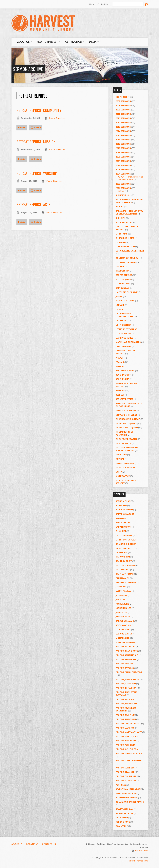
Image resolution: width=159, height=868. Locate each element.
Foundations (123, 284)
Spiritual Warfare (126, 411)
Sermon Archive (28, 69)
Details (22, 128)
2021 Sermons (123, 161)
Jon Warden (122, 604)
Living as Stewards (126, 329)
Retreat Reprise (124, 399)
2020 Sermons (123, 157)
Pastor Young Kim (126, 781)
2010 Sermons (123, 114)
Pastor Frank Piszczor (129, 672)
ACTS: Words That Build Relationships (129, 201)
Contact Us (103, 4)
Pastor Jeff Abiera (126, 688)
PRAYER (119, 358)
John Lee (120, 600)
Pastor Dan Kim (124, 664)
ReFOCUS (120, 391)
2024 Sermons (123, 174)
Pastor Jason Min (126, 684)
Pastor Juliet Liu (125, 715)
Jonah (119, 296)
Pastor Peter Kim (125, 745)
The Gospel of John (127, 428)
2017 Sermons (123, 144)
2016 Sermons (123, 140)
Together (121, 455)
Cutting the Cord (126, 262)
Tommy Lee (122, 826)
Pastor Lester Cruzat (128, 723)
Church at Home (125, 238)
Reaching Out (123, 375)
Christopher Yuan (126, 540)
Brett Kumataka (125, 514)
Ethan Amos (123, 578)
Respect (120, 395)
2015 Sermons (123, 135)
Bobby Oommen (124, 510)
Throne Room (123, 443)
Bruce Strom (123, 523)
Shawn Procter (124, 813)
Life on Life (122, 321)
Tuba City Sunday (125, 468)
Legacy (119, 309)
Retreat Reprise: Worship (37, 173)
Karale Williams (125, 621)
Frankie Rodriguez (126, 582)
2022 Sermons (123, 165)
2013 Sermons (123, 127)
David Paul (122, 552)
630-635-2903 (141, 851)
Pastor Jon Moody (126, 704)
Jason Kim (121, 587)
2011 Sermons (123, 118)
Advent (120, 207)
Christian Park (124, 535)
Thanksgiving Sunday (128, 419)
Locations (32, 844)
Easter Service (124, 275)
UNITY (119, 472)
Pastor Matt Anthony (129, 732)
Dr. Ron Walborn (125, 565)
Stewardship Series (127, 415)
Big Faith (121, 218)
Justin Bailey (123, 617)
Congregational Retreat (130, 251)
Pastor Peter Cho (126, 741)
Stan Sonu (122, 818)
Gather (121, 191)
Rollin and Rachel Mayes (130, 802)
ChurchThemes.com (138, 861)
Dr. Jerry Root (124, 561)
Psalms (120, 362)
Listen (36, 128)
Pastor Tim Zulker (126, 776)
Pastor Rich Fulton (127, 749)
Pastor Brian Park (126, 659)
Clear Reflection (125, 246)
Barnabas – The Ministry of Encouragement (129, 212)
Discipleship (122, 271)
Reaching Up (122, 379)
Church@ (121, 242)
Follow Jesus (123, 279)
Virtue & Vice (123, 476)
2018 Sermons (123, 148)
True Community (125, 463)
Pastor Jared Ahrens (127, 679)
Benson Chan (123, 501)
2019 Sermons (123, 152)
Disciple (120, 266)
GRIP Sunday (122, 288)
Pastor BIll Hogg (125, 646)
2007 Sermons (123, 101)
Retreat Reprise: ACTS (33, 204)
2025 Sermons (123, 184)
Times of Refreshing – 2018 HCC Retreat (128, 449)
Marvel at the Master (128, 342)
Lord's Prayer (123, 334)
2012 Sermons (123, 122)
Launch (120, 305)
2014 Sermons (123, 131)
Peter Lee (121, 785)
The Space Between (126, 439)
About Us (17, 844)
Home (92, 4)
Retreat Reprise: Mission (36, 142)
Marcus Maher (124, 634)
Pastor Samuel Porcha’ (129, 754)
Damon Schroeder (126, 544)
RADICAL (120, 366)
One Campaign (123, 346)
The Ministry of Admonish (125, 433)
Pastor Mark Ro (125, 728)
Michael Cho (123, 638)
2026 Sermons (123, 188)
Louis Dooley (123, 629)
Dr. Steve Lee (123, 570)
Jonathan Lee (123, 608)
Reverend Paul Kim (126, 793)
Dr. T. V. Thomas (125, 574)
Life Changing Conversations (124, 315)
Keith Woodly (123, 625)
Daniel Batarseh (125, 548)
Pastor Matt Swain (127, 736)
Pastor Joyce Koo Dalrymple (126, 709)
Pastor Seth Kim (125, 768)
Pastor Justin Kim (126, 719)
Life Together (123, 325)
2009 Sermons (123, 110)
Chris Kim (121, 531)
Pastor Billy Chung (127, 651)
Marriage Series (124, 338)
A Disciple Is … (123, 195)
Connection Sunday (127, 258)
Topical (120, 459)
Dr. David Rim (123, 557)
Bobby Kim (121, 505)
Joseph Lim (121, 612)
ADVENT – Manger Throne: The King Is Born (130, 178)
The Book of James (126, 423)
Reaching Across (125, 371)
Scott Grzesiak (124, 809)
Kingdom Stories (125, 301)
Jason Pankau (123, 591)
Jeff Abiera (121, 595)
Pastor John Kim (125, 699)
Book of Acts (123, 222)
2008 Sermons (123, 105)
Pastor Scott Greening (129, 761)
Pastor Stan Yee (125, 772)
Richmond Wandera (127, 798)
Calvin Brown (123, 527)
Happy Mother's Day (127, 292)
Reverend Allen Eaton (128, 789)
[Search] (128, 4)
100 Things (121, 97)
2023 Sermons (123, 170)
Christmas (122, 234)
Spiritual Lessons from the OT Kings (129, 405)
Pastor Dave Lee (57, 118)
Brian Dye (121, 518)
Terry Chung (123, 822)
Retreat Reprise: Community (39, 110)
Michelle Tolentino (127, 642)
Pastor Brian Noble (127, 655)
